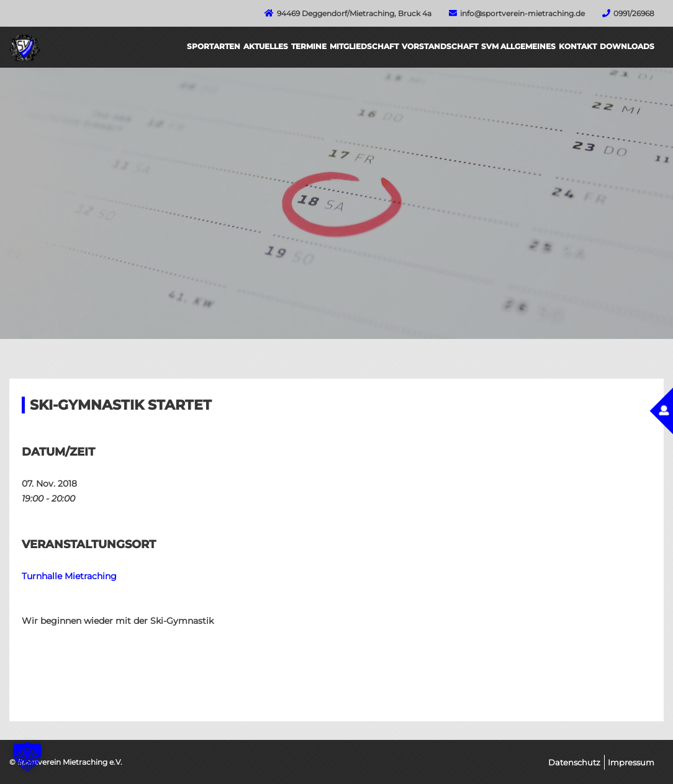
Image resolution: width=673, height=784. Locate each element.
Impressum (631, 762)
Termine (309, 46)
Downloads (627, 46)
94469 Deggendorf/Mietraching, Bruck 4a (354, 13)
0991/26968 (634, 13)
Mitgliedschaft (364, 46)
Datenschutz (574, 762)
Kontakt (578, 46)
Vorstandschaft (440, 46)
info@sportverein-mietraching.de (522, 13)
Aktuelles (266, 46)
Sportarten (214, 46)
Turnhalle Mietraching (69, 576)
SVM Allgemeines (518, 46)
